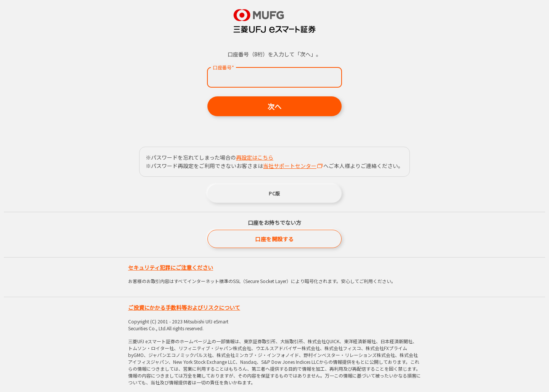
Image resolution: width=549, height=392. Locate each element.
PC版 (274, 193)
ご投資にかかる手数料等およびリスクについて (184, 307)
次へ (274, 106)
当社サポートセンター (293, 166)
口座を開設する (274, 239)
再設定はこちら (255, 157)
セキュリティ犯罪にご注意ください (171, 267)
